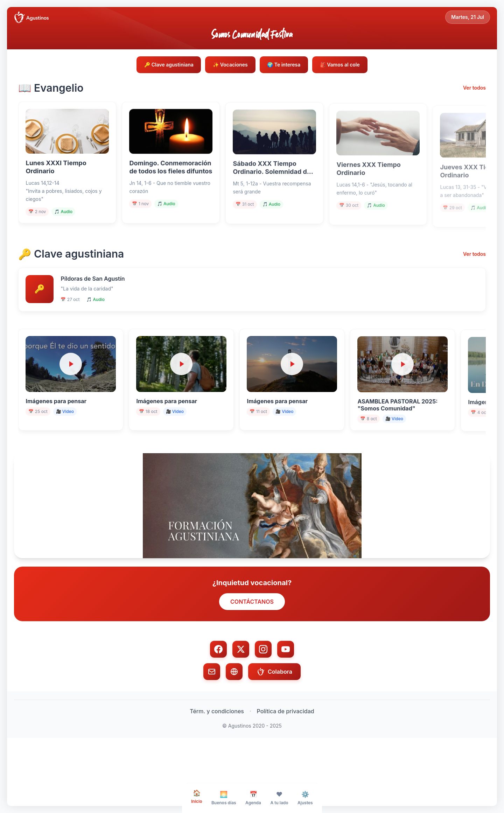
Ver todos (474, 89)
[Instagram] (263, 682)
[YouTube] (286, 682)
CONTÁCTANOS (252, 635)
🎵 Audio (68, 220)
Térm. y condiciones (217, 744)
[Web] (234, 705)
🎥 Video (69, 439)
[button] (252, 539)
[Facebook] (218, 682)
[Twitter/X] (241, 682)
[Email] (212, 705)
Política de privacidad (286, 744)
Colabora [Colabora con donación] (274, 705)
